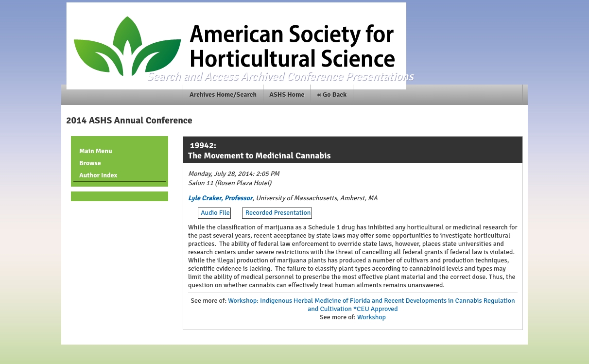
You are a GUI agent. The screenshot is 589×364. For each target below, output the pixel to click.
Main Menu (96, 151)
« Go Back (332, 95)
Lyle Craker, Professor (220, 198)
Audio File (215, 213)
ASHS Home (287, 95)
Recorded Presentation (278, 213)
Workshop (372, 317)
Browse (90, 163)
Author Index (98, 175)
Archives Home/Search (223, 95)
